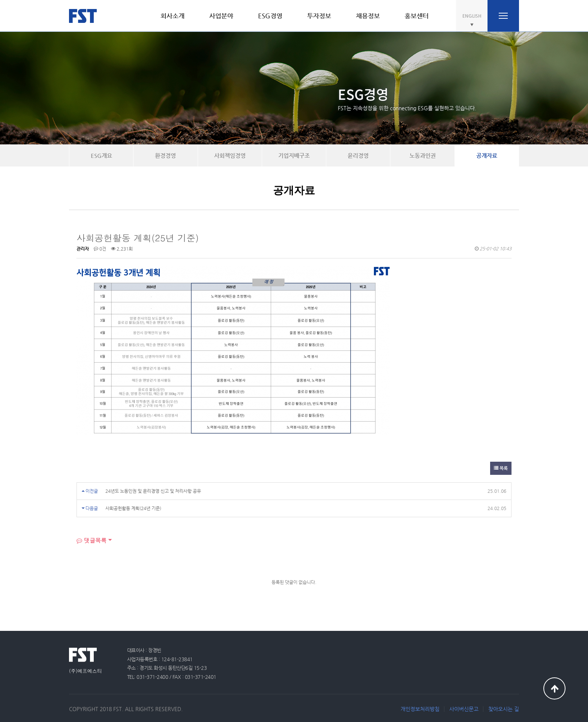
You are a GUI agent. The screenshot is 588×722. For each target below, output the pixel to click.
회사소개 (172, 16)
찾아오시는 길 (504, 709)
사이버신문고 (464, 709)
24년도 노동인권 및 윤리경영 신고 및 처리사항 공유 (153, 491)
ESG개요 (101, 155)
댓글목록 (91, 540)
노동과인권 (423, 155)
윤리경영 (358, 155)
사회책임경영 (230, 155)
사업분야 (221, 16)
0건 (100, 249)
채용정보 (368, 16)
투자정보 (319, 16)
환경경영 (165, 155)
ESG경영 (270, 16)
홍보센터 (417, 16)
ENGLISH (472, 16)
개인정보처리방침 (420, 709)
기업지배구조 (294, 155)
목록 (501, 468)
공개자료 (487, 155)
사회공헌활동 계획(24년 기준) (133, 508)
